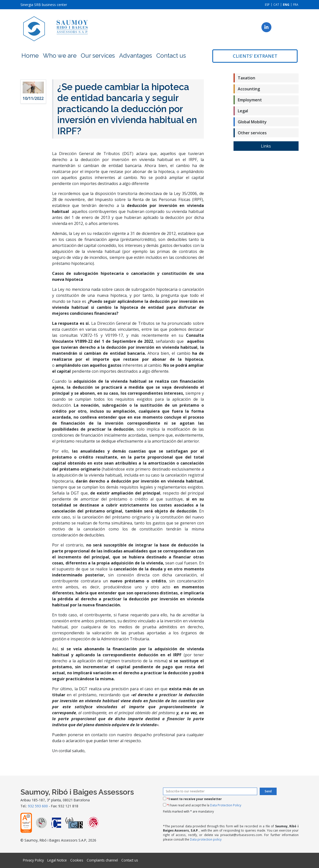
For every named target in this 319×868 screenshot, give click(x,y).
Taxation (246, 78)
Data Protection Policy (226, 805)
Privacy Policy (33, 860)
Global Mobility (252, 122)
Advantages (136, 56)
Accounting (249, 89)
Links (266, 146)
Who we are (60, 56)
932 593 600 (38, 806)
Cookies (77, 860)
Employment (250, 100)
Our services (98, 56)
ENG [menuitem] (286, 5)
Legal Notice (57, 860)
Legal (243, 111)
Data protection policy (206, 839)
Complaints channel (102, 860)
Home (30, 56)
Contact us (171, 56)
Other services (252, 133)
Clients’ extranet (255, 56)
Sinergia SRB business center (44, 5)
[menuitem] (267, 5)
